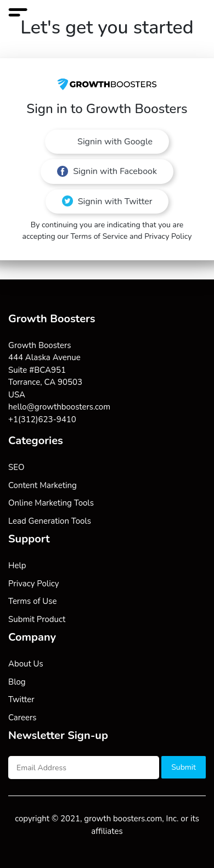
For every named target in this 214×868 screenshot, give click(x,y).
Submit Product (37, 619)
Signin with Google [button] (114, 142)
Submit (184, 767)
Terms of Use (32, 601)
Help (17, 565)
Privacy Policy (33, 584)
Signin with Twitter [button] (107, 201)
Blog (17, 682)
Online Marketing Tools (51, 503)
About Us (26, 664)
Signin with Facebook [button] (107, 171)
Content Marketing (43, 485)
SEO (16, 467)
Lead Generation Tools (50, 521)
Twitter (21, 699)
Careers (22, 718)
